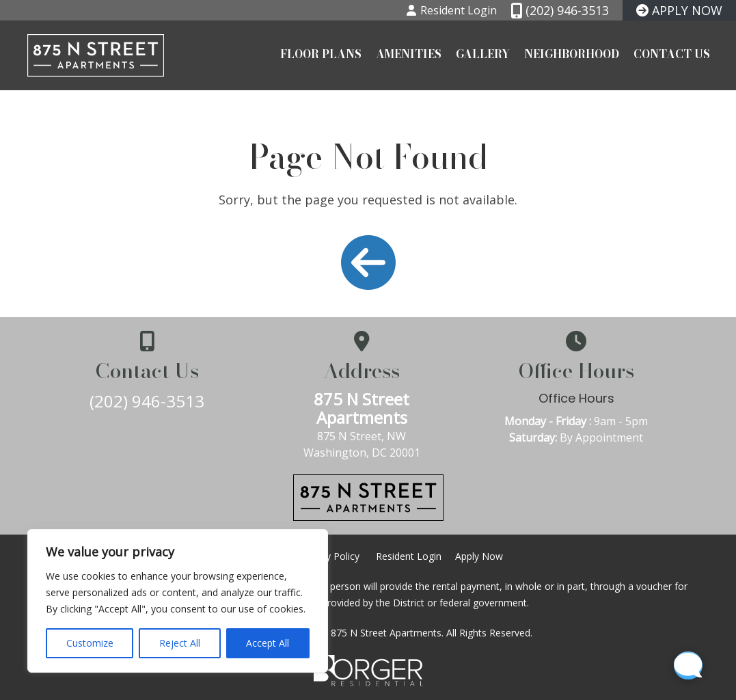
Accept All (268, 643)
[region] (178, 601)
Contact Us (672, 55)
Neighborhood (572, 55)
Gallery (483, 55)
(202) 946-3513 (150, 401)
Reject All (180, 643)
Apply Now (479, 556)
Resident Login (409, 556)
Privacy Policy (329, 556)
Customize (90, 643)
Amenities (409, 55)
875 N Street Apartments (368, 408)
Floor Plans (321, 55)
